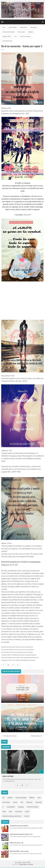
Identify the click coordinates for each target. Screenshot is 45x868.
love (15, 36)
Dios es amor (21, 32)
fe (3, 807)
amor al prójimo (13, 27)
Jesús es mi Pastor (8, 776)
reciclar (27, 812)
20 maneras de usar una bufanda (19, 826)
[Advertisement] (22, 303)
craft (22, 802)
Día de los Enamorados (9, 32)
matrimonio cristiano (33, 807)
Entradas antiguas (37, 736)
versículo (27, 816)
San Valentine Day (7, 41)
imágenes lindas (7, 36)
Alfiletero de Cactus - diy (16, 843)
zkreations (23, 865)
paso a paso (19, 812)
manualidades (11, 807)
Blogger (30, 865)
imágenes (31, 32)
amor (4, 27)
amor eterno (34, 27)
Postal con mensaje (25, 36)
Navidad (10, 798)
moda (4, 812)
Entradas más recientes (10, 736)
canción (15, 802)
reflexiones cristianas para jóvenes (12, 816)
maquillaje (21, 807)
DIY (3, 798)
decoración (29, 802)
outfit (11, 812)
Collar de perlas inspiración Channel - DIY (21, 834)
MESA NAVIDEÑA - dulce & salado (19, 851)
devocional (39, 802)
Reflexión (32, 798)
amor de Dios (24, 27)
